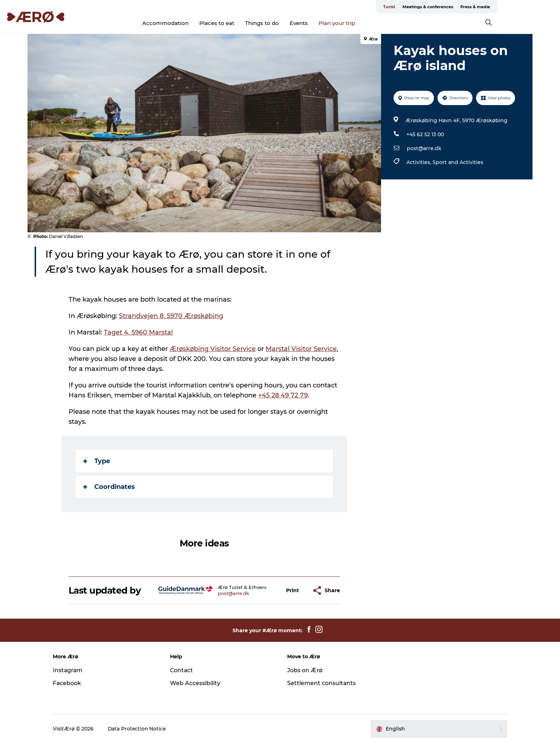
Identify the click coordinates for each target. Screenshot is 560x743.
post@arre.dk (424, 148)
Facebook (73, 683)
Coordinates (109, 487)
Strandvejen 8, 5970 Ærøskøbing (172, 316)
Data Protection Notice (143, 729)
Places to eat (248, 23)
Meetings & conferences (470, 7)
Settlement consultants (322, 683)
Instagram (74, 670)
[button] (293, 591)
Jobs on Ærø (305, 670)
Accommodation (197, 23)
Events (330, 23)
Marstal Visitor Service (302, 349)
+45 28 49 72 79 (284, 395)
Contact (185, 670)
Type (97, 461)
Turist (431, 7)
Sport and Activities (457, 162)
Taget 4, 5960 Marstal (139, 332)
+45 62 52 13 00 (425, 134)
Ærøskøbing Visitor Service (213, 349)
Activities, (419, 162)
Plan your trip (368, 23)
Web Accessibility (198, 683)
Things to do (293, 23)
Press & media (517, 7)
